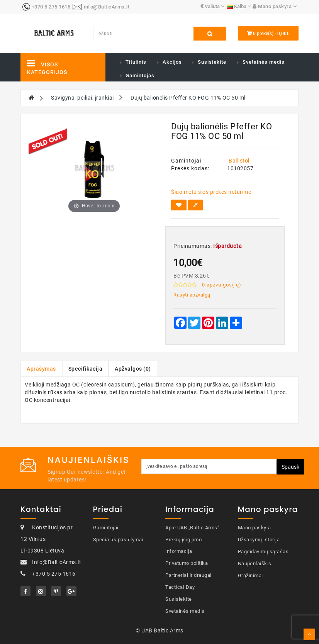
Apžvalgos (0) (133, 369)
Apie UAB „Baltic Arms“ (192, 528)
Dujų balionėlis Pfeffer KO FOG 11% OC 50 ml (188, 98)
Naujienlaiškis (255, 563)
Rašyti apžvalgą (192, 295)
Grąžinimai (250, 575)
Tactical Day (180, 587)
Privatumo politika (187, 563)
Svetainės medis (264, 62)
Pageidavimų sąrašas (263, 552)
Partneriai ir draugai (188, 575)
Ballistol (239, 161)
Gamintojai (106, 528)
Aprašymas (41, 369)
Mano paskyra (255, 528)
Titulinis (136, 62)
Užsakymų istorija (259, 540)
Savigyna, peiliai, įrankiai (82, 98)
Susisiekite (212, 62)
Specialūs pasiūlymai (118, 540)
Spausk (290, 467)
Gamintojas (140, 75)
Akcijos (172, 62)
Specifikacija (86, 369)
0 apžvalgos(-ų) (222, 285)
